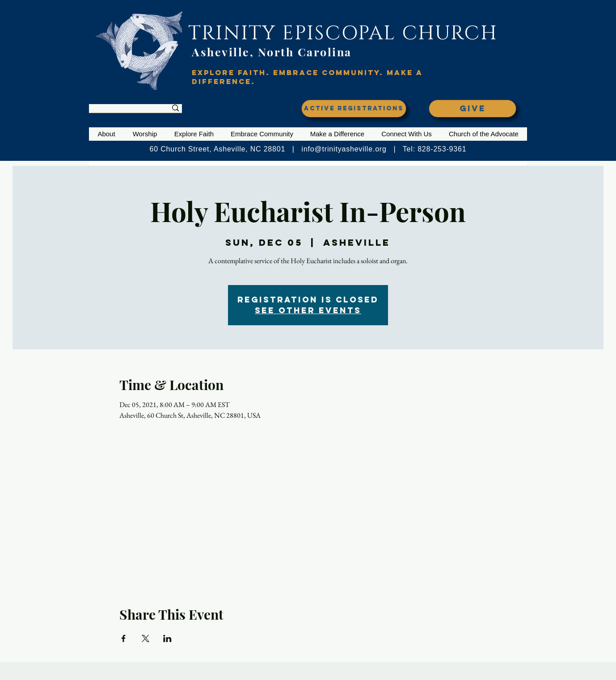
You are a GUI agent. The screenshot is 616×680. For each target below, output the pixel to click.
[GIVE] (473, 109)
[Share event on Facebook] (124, 638)
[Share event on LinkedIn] (167, 638)
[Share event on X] (146, 638)
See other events (308, 310)
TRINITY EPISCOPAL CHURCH (343, 33)
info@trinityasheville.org (344, 149)
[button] (106, 134)
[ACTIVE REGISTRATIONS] (354, 109)
